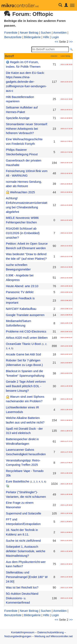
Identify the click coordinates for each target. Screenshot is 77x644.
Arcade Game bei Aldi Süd (24, 354)
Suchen (46, 33)
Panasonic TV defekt (20, 292)
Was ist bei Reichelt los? (22, 587)
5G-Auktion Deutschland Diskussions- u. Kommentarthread (22, 598)
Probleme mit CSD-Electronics (26, 331)
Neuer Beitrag (29, 33)
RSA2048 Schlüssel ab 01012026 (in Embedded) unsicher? (23, 233)
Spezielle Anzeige (18, 118)
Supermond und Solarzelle (24, 513)
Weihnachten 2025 (22, 192)
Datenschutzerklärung (51, 632)
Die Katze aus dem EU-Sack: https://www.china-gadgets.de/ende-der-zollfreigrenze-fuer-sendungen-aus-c (26, 82)
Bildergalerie (32, 37)
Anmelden (60, 33)
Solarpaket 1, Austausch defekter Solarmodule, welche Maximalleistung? (26, 551)
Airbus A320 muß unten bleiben (27, 338)
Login (55, 37)
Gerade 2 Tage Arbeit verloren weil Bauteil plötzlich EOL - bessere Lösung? (26, 386)
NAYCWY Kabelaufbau (21, 309)
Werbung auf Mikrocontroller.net (54, 636)
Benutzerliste (13, 37)
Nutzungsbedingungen (18, 636)
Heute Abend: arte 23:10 (22, 286)
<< (57, 42)
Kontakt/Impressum (23, 632)
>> (71, 42)
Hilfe (46, 37)
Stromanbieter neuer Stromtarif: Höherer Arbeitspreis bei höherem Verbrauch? (27, 129)
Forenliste (11, 33)
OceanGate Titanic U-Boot (23, 344)
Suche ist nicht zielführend (23, 541)
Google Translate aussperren (25, 315)
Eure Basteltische (18, 481)
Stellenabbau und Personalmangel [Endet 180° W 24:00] (27, 577)
